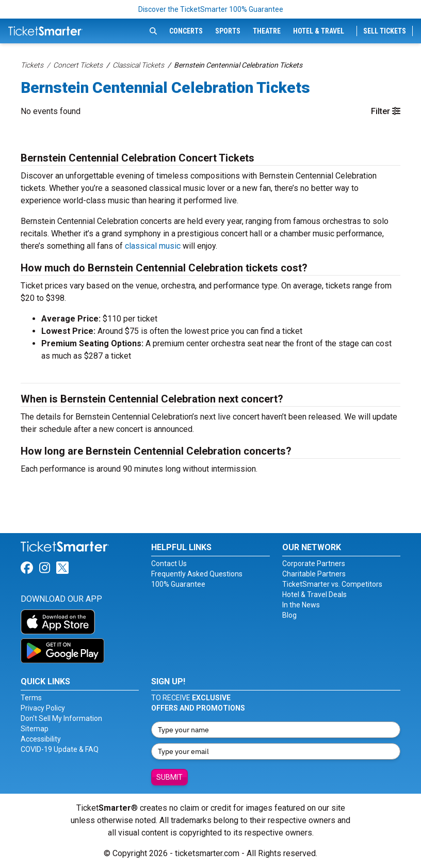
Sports (228, 31)
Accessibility (41, 739)
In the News (301, 605)
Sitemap (35, 729)
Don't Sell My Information (61, 718)
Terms (31, 698)
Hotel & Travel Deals (314, 594)
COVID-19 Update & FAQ (60, 749)
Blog (289, 615)
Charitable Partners (314, 574)
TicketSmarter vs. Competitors (332, 584)
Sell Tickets (385, 31)
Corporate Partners (314, 564)
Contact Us (169, 564)
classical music (153, 246)
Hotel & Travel (319, 31)
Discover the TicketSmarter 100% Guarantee (211, 9)
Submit (169, 777)
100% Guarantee (178, 584)
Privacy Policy (43, 708)
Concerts (186, 31)
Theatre (267, 31)
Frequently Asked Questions (197, 574)
